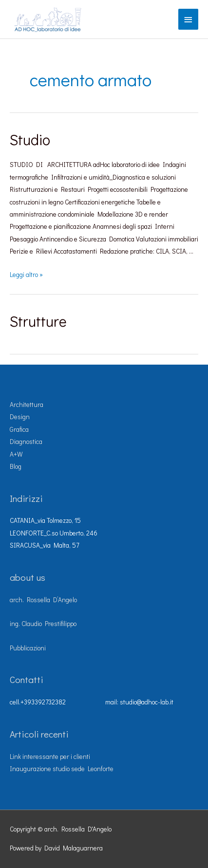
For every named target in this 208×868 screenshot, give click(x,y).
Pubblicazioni (28, 648)
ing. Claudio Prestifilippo (43, 624)
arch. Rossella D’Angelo (43, 600)
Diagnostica (26, 442)
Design (20, 417)
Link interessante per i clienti (50, 757)
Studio (30, 139)
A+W (16, 454)
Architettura (27, 405)
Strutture (38, 321)
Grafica (19, 429)
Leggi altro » (26, 275)
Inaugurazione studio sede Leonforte (62, 769)
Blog (16, 466)
